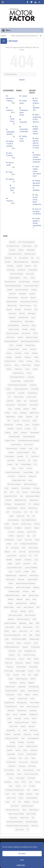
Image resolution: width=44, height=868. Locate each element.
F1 (27, 456)
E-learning (19, 425)
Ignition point (20, 516)
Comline (35, 369)
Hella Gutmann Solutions (33, 496)
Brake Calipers (29, 321)
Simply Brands (11, 730)
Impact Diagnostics (13, 520)
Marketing (36, 588)
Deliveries (26, 409)
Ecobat (27, 425)
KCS (16, 544)
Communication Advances (17, 377)
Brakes (34, 325)
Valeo (37, 794)
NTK (25, 635)
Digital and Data (34, 413)
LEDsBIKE (9, 560)
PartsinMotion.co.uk (30, 651)
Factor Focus (12, 120)
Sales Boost (11, 711)
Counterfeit (21, 393)
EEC (35, 429)
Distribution (29, 417)
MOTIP (31, 611)
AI (15, 258)
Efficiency (8, 433)
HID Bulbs (8, 500)
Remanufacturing (34, 687)
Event (31, 449)
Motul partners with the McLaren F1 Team (36, 143)
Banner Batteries (13, 298)
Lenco (36, 560)
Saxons (15, 715)
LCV (30, 556)
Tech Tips (21, 754)
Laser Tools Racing (34, 552)
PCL (19, 655)
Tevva (27, 758)
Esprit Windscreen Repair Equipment (29, 441)
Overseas (25, 647)
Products (10, 201)
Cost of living (35, 389)
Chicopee (29, 361)
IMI (33, 516)
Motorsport (11, 619)
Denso (15, 413)
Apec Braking (11, 270)
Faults (35, 460)
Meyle (24, 595)
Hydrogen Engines (12, 508)
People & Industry (11, 659)
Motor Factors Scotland (15, 615)
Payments (12, 655)
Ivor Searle (11, 532)
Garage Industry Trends (19, 480)
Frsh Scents (12, 476)
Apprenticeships (33, 270)
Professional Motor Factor (24, 113)
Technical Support (32, 754)
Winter (24, 810)
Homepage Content (20, 504)
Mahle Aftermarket (11, 576)
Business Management (11, 341)
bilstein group (12, 314)
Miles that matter (34, 595)
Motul (34, 619)
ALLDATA (8, 262)
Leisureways (28, 560)
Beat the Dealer (12, 306)
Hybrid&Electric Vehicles (12, 133)
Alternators (10, 266)
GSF (6, 492)
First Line (29, 468)
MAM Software (34, 576)
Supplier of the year (32, 746)
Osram (36, 643)
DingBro (20, 417)
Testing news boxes (23, 139)
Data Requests (22, 405)
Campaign (19, 345)
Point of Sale (19, 663)
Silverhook (32, 726)
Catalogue (9, 357)
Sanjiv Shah (33, 711)
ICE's (26, 512)
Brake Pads (25, 325)
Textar (33, 758)
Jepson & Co (20, 536)
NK (32, 631)
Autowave (32, 294)
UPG (14, 794)
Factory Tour (21, 460)
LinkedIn (18, 564)
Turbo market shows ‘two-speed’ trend (37, 171)
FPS (37, 472)
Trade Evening (20, 778)
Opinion (11, 179)
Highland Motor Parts (20, 500)
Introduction (8, 528)
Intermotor (15, 524)
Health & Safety (35, 492)
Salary (22, 707)
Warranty (36, 802)
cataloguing (18, 357)
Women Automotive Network (15, 822)
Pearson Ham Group (29, 655)
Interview (37, 524)
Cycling (19, 401)
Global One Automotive (30, 484)
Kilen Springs (15, 548)
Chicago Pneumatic (10, 361)
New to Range (10, 627)
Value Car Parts (11, 798)
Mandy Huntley (11, 580)
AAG (36, 246)
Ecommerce (36, 425)
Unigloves (36, 790)
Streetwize (21, 742)
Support (18, 750)
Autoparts (34, 290)
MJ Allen (10, 603)
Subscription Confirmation (24, 130)
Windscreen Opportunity (13, 810)
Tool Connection (9, 770)
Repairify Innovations (11, 691)
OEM (31, 635)
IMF (28, 516)
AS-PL (25, 278)
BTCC (35, 333)
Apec (35, 266)
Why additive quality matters (36, 130)
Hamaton (25, 492)
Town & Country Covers (31, 774)
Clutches (9, 369)
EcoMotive (11, 429)
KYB (14, 552)
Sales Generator (22, 711)
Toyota (11, 778)
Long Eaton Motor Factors (14, 568)
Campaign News (30, 345)
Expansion (20, 456)
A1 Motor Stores (27, 246)
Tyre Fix (37, 782)
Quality (36, 675)
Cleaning (37, 365)
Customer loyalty (18, 397)
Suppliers (10, 750)
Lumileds (26, 572)
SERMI (10, 722)
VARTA (21, 798)
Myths (31, 623)
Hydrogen (36, 504)
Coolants (8, 389)
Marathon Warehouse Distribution (26, 584)
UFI (25, 786)
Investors (37, 528)
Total (38, 770)
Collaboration (18, 369)
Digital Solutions (11, 417)
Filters (14, 468)
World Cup (35, 826)
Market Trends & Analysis (10, 144)
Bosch (33, 318)
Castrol (27, 353)
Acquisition (12, 250)
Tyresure (18, 786)
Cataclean (35, 353)
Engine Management (29, 437)
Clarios (37, 361)
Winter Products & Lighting (16, 814)
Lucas (10, 572)
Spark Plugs (17, 734)
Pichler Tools (9, 663)
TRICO (24, 782)
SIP (19, 730)
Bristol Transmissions (13, 333)
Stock (23, 738)
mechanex (26, 591)
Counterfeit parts (32, 393)
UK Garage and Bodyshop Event (15, 790)
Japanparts (21, 532)
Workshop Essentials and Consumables (17, 826)
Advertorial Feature (30, 254)
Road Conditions (35, 703)
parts (20, 651)
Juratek (20, 540)
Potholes (36, 663)
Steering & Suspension (12, 738)
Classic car (8, 365)
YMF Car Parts (20, 830)
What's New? (15, 806)
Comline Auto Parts (18, 373)
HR (29, 504)
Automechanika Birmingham (13, 286)
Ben (35, 306)
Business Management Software (30, 341)
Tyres (11, 786)
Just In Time (28, 540)
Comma (29, 373)
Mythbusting (23, 623)
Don (37, 417)
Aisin (32, 258)
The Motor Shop (11, 762)
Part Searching (35, 647)
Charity (36, 357)
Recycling (22, 683)
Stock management (33, 738)
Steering (36, 734)
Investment (28, 528)
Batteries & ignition (12, 302)
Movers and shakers (10, 623)
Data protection (11, 405)
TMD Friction (32, 766)
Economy (19, 429)
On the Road (10, 643)
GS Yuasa (36, 488)
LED (36, 556)
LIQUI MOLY (27, 564)
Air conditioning (23, 258)
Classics (16, 365)
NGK (37, 627)
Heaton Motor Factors (11, 496)
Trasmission (8, 782)
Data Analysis (33, 401)
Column (27, 369)
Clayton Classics (26, 365)
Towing (19, 774)
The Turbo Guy (23, 762)
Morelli (19, 607)
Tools (18, 770)
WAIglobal (27, 802)
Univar (7, 794)
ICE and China (17, 512)
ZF (28, 830)
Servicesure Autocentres (22, 722)
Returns (35, 695)
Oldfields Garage (34, 639)
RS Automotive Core (11, 707)
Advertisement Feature (15, 254)
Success (21, 746)
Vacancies (29, 794)
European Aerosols (12, 449)
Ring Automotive (9, 703)
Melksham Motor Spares (12, 595)
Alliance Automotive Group (21, 262)
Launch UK (23, 556)
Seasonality (18, 719)
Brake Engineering (14, 325)
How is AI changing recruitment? (37, 211)
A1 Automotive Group (13, 246)
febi (17, 464)
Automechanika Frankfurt (31, 286)
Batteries (33, 298)
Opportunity (27, 643)
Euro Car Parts (29, 445)
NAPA (38, 623)
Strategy (13, 742)
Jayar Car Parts (31, 532)
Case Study (18, 353)
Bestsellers (18, 310)
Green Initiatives (26, 488)
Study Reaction (11, 746)
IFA (31, 512)
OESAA (37, 635)
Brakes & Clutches (14, 329)
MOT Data (14, 611)
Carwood (9, 353)
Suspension (34, 750)
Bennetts (9, 310)
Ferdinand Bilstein (26, 464)
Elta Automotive (35, 433)
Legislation (18, 560)
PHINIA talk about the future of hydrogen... (37, 185)
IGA (36, 512)
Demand (8, 413)
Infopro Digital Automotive (29, 520)
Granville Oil (15, 488)
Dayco (10, 409)
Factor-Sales (11, 460)
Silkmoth (23, 726)
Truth (30, 782)
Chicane (21, 361)
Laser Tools (22, 552)
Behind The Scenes (25, 306)
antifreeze (28, 266)
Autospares (12, 294)
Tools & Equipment (28, 770)
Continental (33, 385)
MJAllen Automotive (21, 603)
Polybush (28, 663)
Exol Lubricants (10, 456)
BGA (36, 310)
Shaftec (34, 722)
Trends (16, 782)
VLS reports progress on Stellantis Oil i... (36, 104)
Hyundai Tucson (33, 508)
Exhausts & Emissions (23, 453)
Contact (24, 96)
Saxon (8, 715)
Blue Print (22, 314)
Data (25, 401)
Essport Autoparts (16, 445)
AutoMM (10, 290)
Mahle (33, 572)
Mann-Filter (21, 580)
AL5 (38, 258)
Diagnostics (23, 413)
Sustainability (11, 754)
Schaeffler (23, 715)
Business (20, 337)
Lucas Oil (18, 572)
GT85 (12, 492)
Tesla (20, 758)
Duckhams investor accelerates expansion (37, 158)
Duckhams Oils (9, 425)
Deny (22, 860)
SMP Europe (34, 730)
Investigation (18, 528)
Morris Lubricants (29, 607)
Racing (11, 679)
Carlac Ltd (33, 349)
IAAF (8, 512)
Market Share (9, 588)
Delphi (34, 409)
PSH (24, 675)
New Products (10, 154)
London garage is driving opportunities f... (37, 223)
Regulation (31, 683)
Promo (8, 675)
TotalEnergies (10, 774)
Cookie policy (21, 865)
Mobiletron (33, 603)
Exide (34, 453)
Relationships (22, 687)
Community (31, 377)
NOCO (38, 631)
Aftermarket (8, 258)
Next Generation (28, 627)
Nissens (7, 631)
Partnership (12, 651)
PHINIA (36, 659)
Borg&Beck (12, 318)
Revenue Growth (23, 699)
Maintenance (23, 576)
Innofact (7, 524)
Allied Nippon (35, 262)
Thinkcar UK (34, 762)
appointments (21, 270)
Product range (9, 671)
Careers (25, 349)
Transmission (31, 778)
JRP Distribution (10, 540)
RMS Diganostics (22, 703)
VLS (14, 802)
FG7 (35, 464)
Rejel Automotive (10, 687)
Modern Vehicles (9, 607)
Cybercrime (10, 401)
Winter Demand (34, 810)
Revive (33, 699)
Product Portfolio (21, 667)
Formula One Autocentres (13, 472)
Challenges (28, 357)
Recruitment (13, 683)
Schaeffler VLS (33, 715)
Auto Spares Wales (24, 282)
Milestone (11, 599)
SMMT (25, 730)
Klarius (24, 548)
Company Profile (28, 381)
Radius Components (22, 679)
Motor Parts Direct (30, 615)
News (11, 172)
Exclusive (11, 453)
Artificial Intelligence (15, 278)
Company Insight (16, 381)
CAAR (11, 345)
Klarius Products (33, 548)
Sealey (9, 719)
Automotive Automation (22, 290)
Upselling (21, 794)
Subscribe (23, 122)
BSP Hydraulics (26, 333)
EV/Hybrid (23, 449)
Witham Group (24, 818)
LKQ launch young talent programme (37, 200)
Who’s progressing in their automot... (37, 118)
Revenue (12, 699)
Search (22, 80)
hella (21, 496)
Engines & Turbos (10, 441)
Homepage (8, 504)
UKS (28, 790)
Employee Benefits (15, 437)
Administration (31, 250)
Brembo (33, 329)
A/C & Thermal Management (26, 242)
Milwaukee (20, 599)
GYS (18, 492)
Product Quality (33, 667)
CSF (9, 397)
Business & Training (11, 99)
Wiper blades (13, 818)
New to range (10, 164)
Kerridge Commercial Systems (29, 544)
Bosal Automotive (23, 318)
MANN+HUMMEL (33, 580)
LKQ (35, 564)
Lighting (10, 564)
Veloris (8, 802)
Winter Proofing (31, 814)
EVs (37, 449)
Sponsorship (27, 734)
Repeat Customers (33, 691)
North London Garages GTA (12, 635)
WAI (20, 802)
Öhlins (7, 639)
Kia (7, 548)
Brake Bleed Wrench (16, 321)
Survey (25, 750)
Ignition (12, 516)
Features (10, 110)
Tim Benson (12, 766)
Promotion (16, 675)
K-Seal (37, 540)
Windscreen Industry (27, 806)
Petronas (21, 659)
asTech (33, 278)
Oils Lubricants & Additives (19, 639)
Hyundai (23, 508)
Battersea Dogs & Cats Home (29, 302)
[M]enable (12, 242)
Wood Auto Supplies (32, 822)
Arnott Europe (30, 274)
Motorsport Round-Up (24, 619)
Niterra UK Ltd (23, 631)
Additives (21, 250)
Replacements (10, 695)
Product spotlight (20, 671)
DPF (9, 421)
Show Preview (13, 726)
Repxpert (27, 695)
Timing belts (22, 766)
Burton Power (11, 337)
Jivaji (28, 536)
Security (26, 719)
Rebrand (33, 679)
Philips (29, 659)
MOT (38, 607)
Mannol (11, 584)
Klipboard (7, 552)
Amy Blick (19, 266)
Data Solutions (34, 405)
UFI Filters (32, 786)
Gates (30, 480)
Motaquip (23, 611)
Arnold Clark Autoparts (16, 274)
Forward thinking (28, 472)
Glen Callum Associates (14, 484)
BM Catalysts (32, 314)
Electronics (24, 433)
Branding (25, 329)
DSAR (35, 421)
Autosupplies (22, 294)
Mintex (28, 599)
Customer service (31, 397)
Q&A (29, 675)
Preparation (10, 667)
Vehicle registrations (32, 798)
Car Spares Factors (14, 349)
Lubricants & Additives (31, 568)
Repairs (23, 691)
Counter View (13, 189)
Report (20, 695)
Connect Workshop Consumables (17, 385)
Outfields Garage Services (12, 647)
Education (28, 429)
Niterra (14, 631)
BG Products (28, 310)
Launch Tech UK (12, 556)
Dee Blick (18, 409)
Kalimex (9, 544)
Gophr (7, 488)
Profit (38, 671)
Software (8, 734)
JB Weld (11, 536)
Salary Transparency (33, 707)
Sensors (34, 719)
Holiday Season (34, 500)
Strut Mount (31, 742)
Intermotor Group (26, 524)
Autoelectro (36, 282)
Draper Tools (26, 421)
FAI (29, 460)
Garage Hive (32, 476)
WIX (33, 818)
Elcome (16, 433)
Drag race (16, 421)
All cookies (22, 854)
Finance (21, 468)
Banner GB (24, 298)
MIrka (34, 599)
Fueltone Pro (22, 476)
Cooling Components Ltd (21, 389)
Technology (12, 758)
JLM (34, 536)
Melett (33, 591)
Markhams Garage (14, 591)
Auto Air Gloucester (10, 282)
